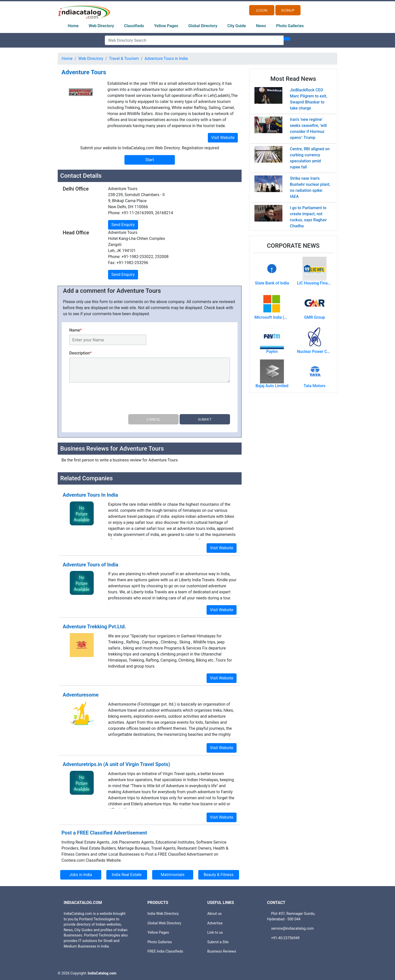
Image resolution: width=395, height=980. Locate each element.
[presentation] (108, 399)
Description (80, 353)
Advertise (215, 923)
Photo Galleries (290, 26)
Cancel (154, 419)
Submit (205, 419)
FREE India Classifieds (165, 951)
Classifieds (134, 26)
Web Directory (101, 26)
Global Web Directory (164, 923)
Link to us (215, 933)
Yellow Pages (166, 26)
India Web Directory (163, 914)
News (261, 26)
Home (73, 26)
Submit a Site (218, 942)
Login (262, 10)
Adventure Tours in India (166, 59)
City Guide (237, 26)
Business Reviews (222, 951)
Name (76, 330)
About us (215, 914)
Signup (288, 10)
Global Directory (203, 26)
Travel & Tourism (124, 59)
